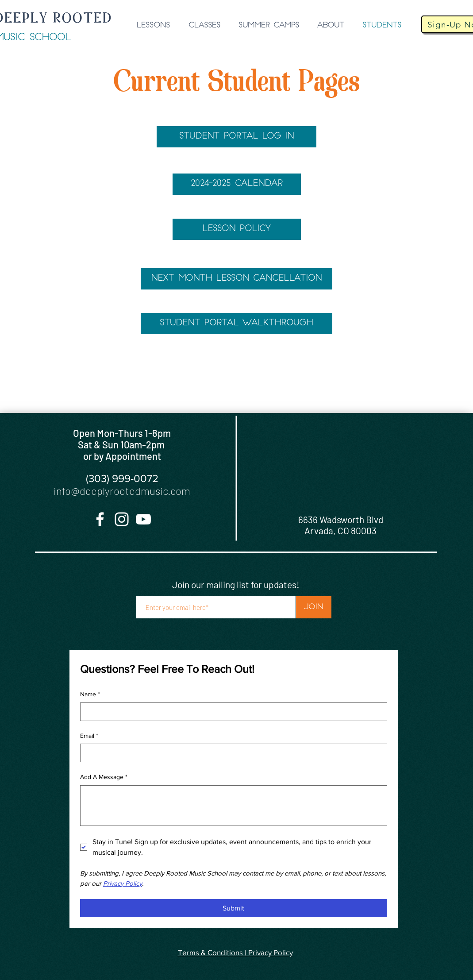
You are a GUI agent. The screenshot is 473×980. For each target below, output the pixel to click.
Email (89, 736)
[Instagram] (122, 519)
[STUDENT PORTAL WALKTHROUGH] (236, 324)
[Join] (314, 607)
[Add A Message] (234, 806)
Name (90, 694)
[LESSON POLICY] (237, 229)
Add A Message (104, 777)
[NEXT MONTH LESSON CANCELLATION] (236, 279)
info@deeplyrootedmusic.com (122, 491)
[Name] (231, 712)
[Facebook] (100, 519)
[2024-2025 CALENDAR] (237, 184)
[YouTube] (143, 519)
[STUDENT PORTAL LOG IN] (236, 137)
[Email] (231, 753)
